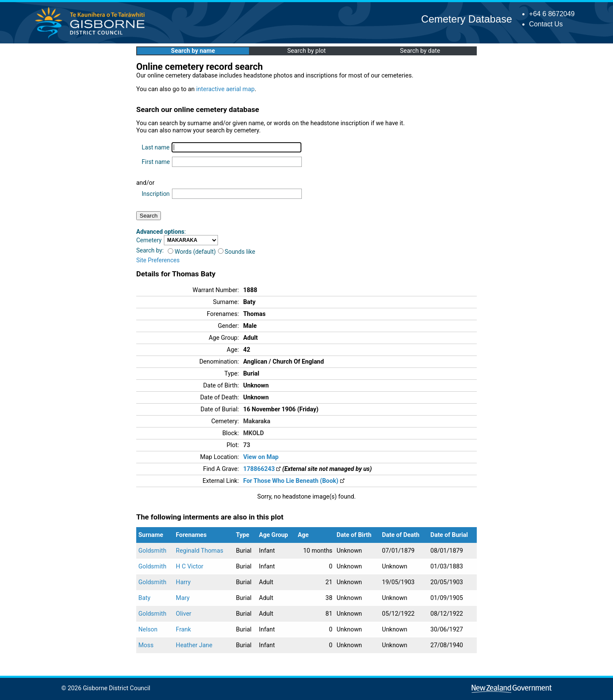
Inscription (156, 194)
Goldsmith (152, 551)
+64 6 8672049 (552, 14)
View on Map (261, 457)
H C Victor (190, 567)
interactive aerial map (225, 89)
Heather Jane (194, 645)
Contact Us (546, 24)
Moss (146, 645)
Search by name (193, 51)
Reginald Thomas (199, 551)
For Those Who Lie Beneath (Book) (294, 481)
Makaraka (257, 421)
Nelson (148, 630)
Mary (183, 598)
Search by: (150, 250)
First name (156, 162)
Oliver (183, 614)
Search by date (420, 51)
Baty (144, 598)
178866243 (262, 469)
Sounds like (237, 252)
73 (247, 445)
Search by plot (307, 51)
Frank (183, 630)
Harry (183, 582)
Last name (156, 147)
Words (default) (192, 252)
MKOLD (254, 433)
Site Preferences (158, 260)
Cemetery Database (466, 19)
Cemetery (149, 240)
